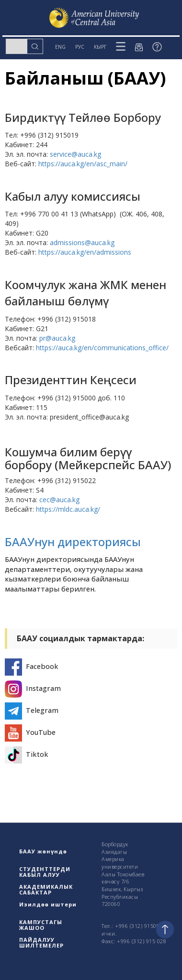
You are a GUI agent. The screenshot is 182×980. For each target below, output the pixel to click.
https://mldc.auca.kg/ (68, 509)
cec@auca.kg (59, 500)
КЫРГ (100, 47)
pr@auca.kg (57, 338)
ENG (60, 47)
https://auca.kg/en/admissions (85, 252)
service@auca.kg (75, 154)
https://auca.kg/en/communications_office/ (102, 348)
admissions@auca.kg (82, 242)
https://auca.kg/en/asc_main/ (83, 164)
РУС (80, 47)
